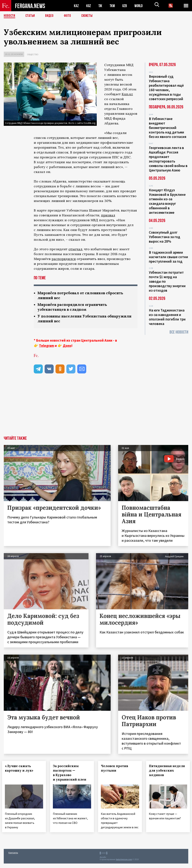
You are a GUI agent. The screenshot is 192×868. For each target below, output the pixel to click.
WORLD (140, 6)
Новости (10, 16)
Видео (51, 16)
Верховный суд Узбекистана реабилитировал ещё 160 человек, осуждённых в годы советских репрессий (166, 88)
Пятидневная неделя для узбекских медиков (163, 774)
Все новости (179, 332)
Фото (69, 16)
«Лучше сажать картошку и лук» (21, 769)
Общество (33, 54)
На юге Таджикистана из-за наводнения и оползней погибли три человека (167, 317)
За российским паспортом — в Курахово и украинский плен (71, 774)
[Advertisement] (96, 409)
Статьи (31, 16)
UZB (126, 6)
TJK (101, 6)
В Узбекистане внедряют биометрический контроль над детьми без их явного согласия (168, 128)
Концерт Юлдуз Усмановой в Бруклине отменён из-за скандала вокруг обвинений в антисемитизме (167, 201)
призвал (108, 215)
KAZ (76, 6)
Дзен (67, 347)
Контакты (13, 857)
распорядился (64, 259)
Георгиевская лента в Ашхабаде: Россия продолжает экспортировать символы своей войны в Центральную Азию (168, 159)
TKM (113, 6)
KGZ (89, 6)
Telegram (46, 347)
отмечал (75, 249)
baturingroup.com (124, 864)
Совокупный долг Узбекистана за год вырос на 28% (165, 237)
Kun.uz (127, 94)
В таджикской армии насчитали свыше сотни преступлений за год (168, 257)
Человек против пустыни (116, 769)
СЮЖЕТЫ (89, 16)
